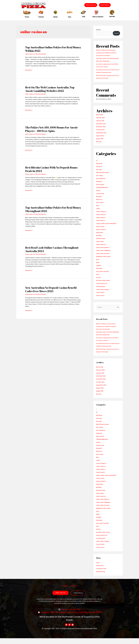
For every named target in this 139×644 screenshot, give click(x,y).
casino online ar (101, 220)
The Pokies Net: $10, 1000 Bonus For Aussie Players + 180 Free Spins (51, 129)
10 (97, 163)
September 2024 (102, 135)
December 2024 (101, 126)
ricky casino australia (103, 274)
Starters (41, 17)
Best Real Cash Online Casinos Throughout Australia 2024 (52, 249)
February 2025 (101, 120)
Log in (98, 568)
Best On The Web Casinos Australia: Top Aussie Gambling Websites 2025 (50, 89)
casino (98, 211)
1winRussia (99, 184)
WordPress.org (101, 577)
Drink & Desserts (98, 17)
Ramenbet (100, 271)
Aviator (98, 193)
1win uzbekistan (101, 181)
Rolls (84, 17)
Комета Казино (101, 298)
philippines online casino (104, 259)
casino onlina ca (101, 217)
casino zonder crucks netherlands (107, 226)
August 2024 (100, 138)
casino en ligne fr (102, 214)
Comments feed (102, 574)
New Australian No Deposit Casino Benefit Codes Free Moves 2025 (51, 289)
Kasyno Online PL (102, 232)
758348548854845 (102, 190)
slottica (99, 280)
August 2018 (100, 141)
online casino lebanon (103, 250)
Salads (55, 17)
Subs (69, 17)
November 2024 (101, 129)
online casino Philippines (104, 253)
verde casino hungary (103, 292)
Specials (112, 16)
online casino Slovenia (103, 256)
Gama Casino (101, 229)
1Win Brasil (99, 166)
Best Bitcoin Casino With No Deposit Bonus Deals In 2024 (51, 169)
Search (98, 30)
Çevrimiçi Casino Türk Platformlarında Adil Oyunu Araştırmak (105, 61)
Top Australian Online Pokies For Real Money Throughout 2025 (53, 209)
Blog (98, 208)
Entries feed (100, 571)
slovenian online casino (104, 283)
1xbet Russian (100, 187)
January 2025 (100, 123)
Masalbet (99, 238)
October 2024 (101, 132)
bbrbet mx (100, 202)
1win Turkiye (100, 178)
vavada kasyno (101, 289)
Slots (98, 277)
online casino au (30, 54)
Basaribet (99, 199)
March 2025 (100, 117)
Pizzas (27, 17)
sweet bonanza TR (102, 286)
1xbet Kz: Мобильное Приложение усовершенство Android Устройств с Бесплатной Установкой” (107, 53)
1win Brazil (99, 169)
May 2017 (99, 144)
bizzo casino (100, 205)
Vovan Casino (101, 295)
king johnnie (100, 235)
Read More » (29, 70)
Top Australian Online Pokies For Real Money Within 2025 (53, 49)
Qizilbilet (99, 268)
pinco (98, 262)
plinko (98, 265)
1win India (99, 172)
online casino (100, 244)
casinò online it (101, 223)
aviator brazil (100, 196)
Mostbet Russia (101, 241)
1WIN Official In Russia (103, 175)
